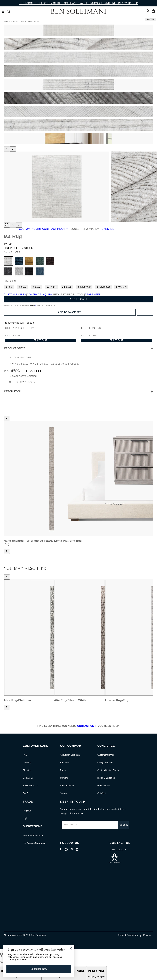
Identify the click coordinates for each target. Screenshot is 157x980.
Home (7, 21)
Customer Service (106, 755)
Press (63, 770)
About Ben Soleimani (70, 755)
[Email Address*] (90, 825)
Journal (64, 793)
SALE (26, 793)
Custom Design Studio (108, 770)
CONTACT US (86, 726)
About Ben (65, 763)
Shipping (27, 770)
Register (27, 811)
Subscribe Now (39, 969)
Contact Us (28, 778)
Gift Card (102, 793)
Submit (124, 825)
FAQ (25, 755)
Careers (64, 778)
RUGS (16, 21)
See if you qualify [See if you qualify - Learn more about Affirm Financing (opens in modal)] (47, 306)
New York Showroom (33, 835)
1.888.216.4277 (30, 786)
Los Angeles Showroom (34, 843)
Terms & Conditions (128, 935)
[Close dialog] (71, 948)
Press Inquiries (67, 786)
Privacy (147, 935)
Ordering (27, 763)
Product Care (104, 786)
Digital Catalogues (106, 778)
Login (25, 818)
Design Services (105, 763)
